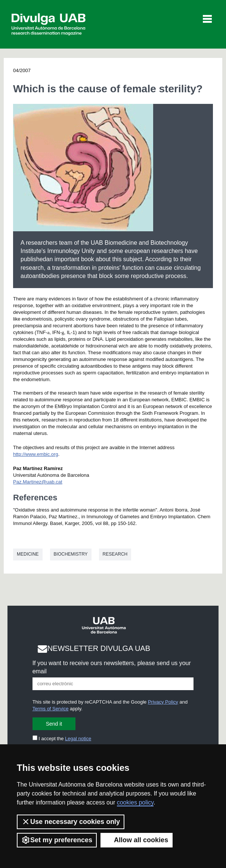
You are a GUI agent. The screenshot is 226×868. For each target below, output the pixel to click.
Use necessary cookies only (71, 822)
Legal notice (78, 739)
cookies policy (135, 802)
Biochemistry (71, 554)
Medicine (28, 554)
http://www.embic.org (36, 454)
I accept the (62, 739)
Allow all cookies (137, 840)
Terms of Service (51, 709)
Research (115, 554)
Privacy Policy (163, 702)
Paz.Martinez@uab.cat (38, 482)
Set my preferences (57, 840)
